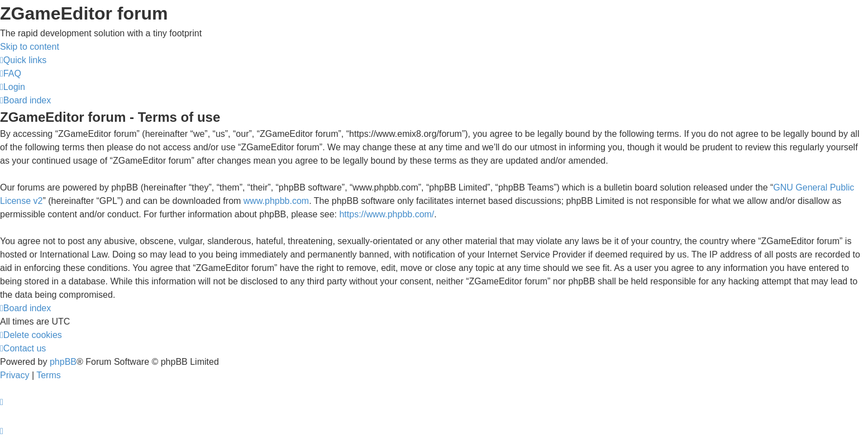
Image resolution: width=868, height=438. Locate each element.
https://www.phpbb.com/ (387, 214)
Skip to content (30, 47)
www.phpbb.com (276, 201)
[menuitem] (11, 73)
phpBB (63, 362)
